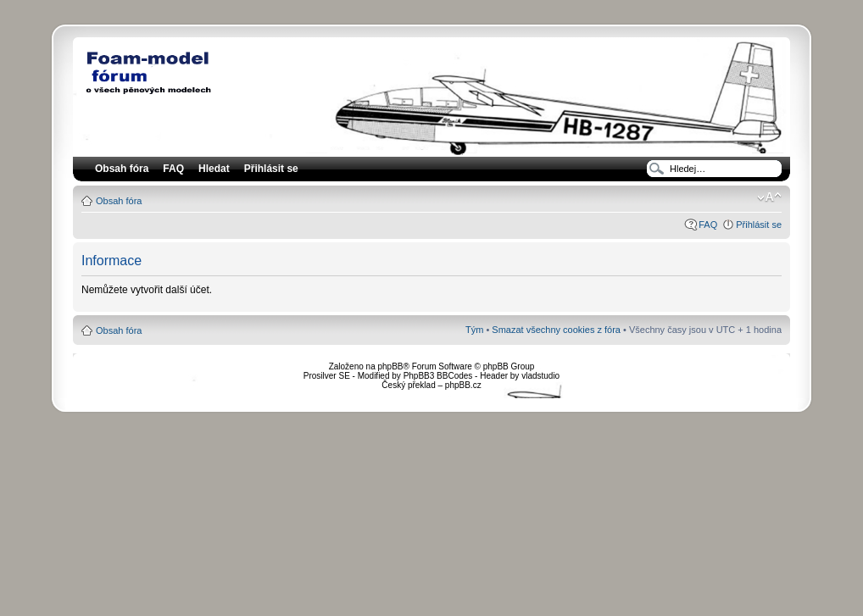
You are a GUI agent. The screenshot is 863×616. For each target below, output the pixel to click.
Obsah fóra (119, 201)
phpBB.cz (463, 385)
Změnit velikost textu (769, 197)
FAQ (708, 225)
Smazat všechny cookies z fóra (556, 330)
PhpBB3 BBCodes (438, 376)
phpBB (390, 366)
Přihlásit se (759, 225)
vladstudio (540, 376)
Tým (474, 330)
